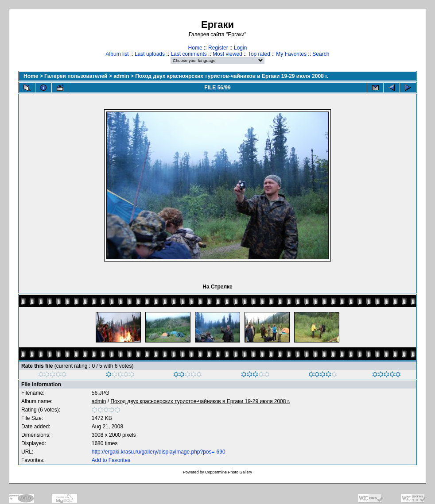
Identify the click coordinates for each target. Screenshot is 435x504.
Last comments (188, 54)
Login (240, 48)
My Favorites (291, 54)
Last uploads (150, 54)
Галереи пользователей (76, 76)
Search (321, 54)
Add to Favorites (111, 460)
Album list (117, 54)
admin (121, 76)
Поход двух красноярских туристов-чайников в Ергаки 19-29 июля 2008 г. (232, 76)
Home (195, 48)
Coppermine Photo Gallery (229, 472)
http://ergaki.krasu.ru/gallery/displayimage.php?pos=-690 (159, 452)
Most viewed (227, 54)
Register (218, 48)
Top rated (259, 54)
